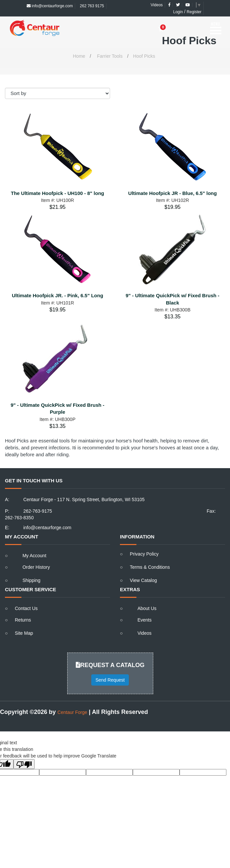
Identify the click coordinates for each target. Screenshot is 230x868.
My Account (34, 556)
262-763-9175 (38, 511)
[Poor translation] (24, 764)
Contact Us (26, 608)
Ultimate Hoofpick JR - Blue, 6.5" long (172, 193)
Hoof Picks (144, 56)
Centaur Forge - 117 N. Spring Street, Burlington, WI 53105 (84, 499)
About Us (147, 608)
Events (144, 620)
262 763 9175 (91, 6)
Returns (23, 620)
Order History (36, 567)
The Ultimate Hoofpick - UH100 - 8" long (57, 193)
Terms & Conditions (150, 567)
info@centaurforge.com (50, 6)
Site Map (24, 633)
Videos (157, 5)
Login (178, 12)
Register (194, 12)
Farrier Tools (110, 56)
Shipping (31, 580)
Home (79, 56)
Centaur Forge (72, 712)
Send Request (110, 680)
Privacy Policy (144, 554)
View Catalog (143, 580)
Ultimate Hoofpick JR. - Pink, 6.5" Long (57, 295)
